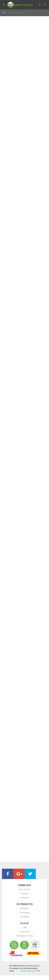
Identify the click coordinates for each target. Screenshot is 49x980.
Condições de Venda (24, 936)
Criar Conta (24, 932)
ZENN (38, 971)
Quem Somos (24, 889)
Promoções (24, 913)
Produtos (25, 894)
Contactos (24, 898)
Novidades (25, 917)
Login (25, 928)
